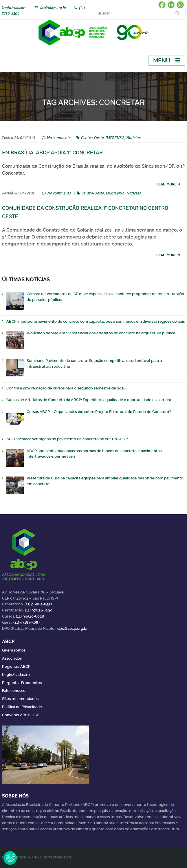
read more (166, 184)
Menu (162, 60)
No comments (59, 138)
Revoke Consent (10, 858)
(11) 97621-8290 (39, 610)
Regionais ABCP (16, 666)
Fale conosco (14, 691)
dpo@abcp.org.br (73, 628)
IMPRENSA (115, 138)
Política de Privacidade (22, 707)
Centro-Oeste (92, 138)
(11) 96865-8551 (38, 604)
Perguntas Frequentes (22, 683)
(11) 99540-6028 (30, 616)
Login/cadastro (14, 8)
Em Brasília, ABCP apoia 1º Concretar (52, 153)
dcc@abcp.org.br (53, 8)
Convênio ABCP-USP (21, 715)
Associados (12, 658)
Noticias (133, 138)
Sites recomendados (20, 699)
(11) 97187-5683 (27, 622)
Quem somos (14, 650)
